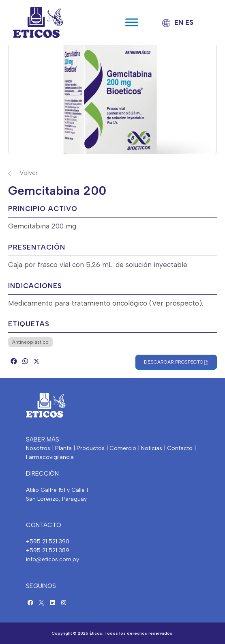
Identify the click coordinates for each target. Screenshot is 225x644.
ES (189, 22)
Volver (29, 173)
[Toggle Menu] (132, 23)
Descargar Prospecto (176, 362)
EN (179, 22)
